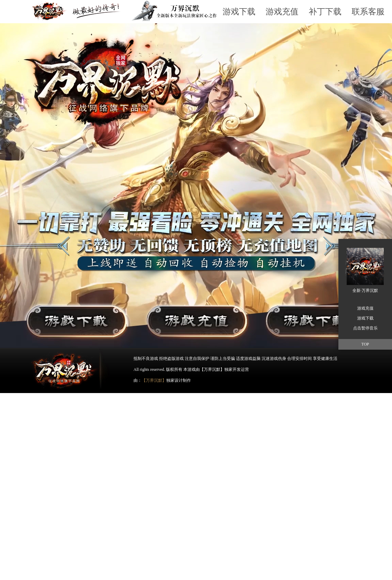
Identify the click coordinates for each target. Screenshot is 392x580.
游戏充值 (282, 12)
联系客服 (368, 12)
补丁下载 (325, 12)
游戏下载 (239, 12)
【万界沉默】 (154, 380)
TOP (365, 344)
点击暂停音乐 (365, 328)
